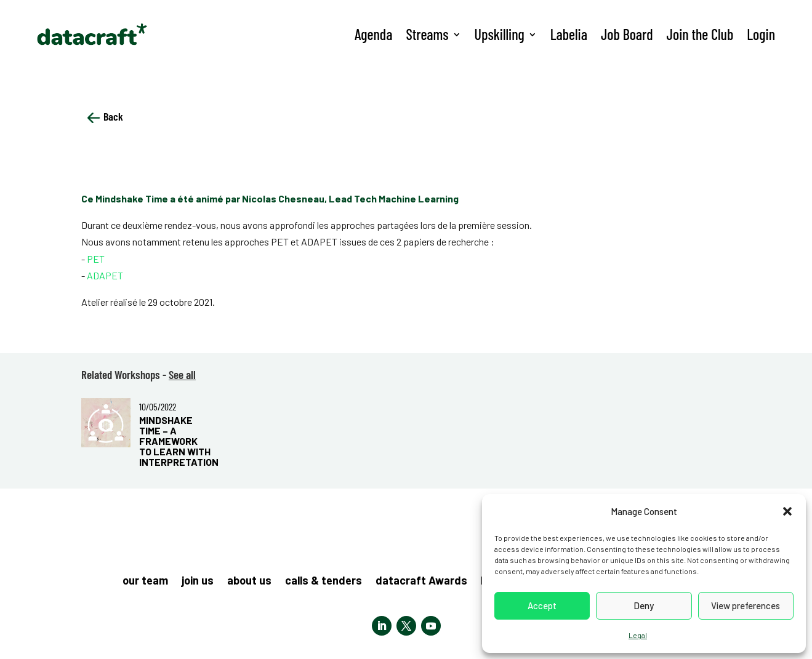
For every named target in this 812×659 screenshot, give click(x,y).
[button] (787, 511)
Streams (427, 34)
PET (96, 259)
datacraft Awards (421, 581)
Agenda (374, 34)
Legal (638, 635)
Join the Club (700, 34)
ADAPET (105, 275)
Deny (644, 605)
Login (761, 34)
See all (182, 374)
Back (105, 116)
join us (198, 581)
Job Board (627, 34)
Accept (542, 605)
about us (249, 581)
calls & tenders (324, 581)
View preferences (746, 605)
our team (145, 581)
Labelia (569, 34)
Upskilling (500, 34)
